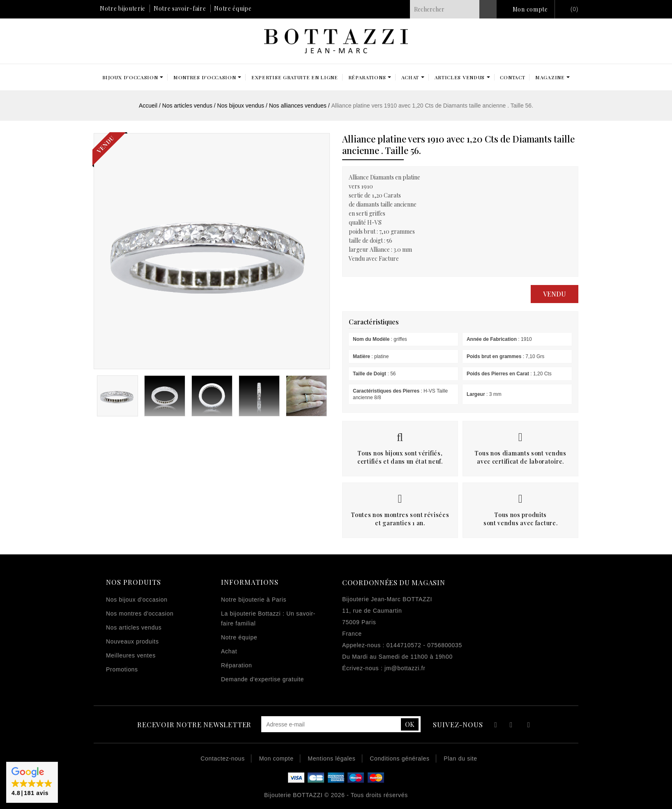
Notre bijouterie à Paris (254, 600)
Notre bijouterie (123, 8)
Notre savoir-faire (180, 8)
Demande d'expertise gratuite (262, 679)
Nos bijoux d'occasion (137, 600)
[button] (32, 782)
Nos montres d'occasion (140, 614)
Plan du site (460, 758)
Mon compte (530, 9)
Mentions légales (331, 758)
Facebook (495, 726)
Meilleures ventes (131, 655)
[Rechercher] (453, 9)
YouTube (512, 726)
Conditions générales (400, 758)
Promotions (122, 669)
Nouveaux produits (132, 641)
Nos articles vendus (134, 627)
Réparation (237, 665)
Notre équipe (233, 8)
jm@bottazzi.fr (405, 668)
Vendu (555, 294)
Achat (229, 651)
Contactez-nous (223, 758)
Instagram (529, 726)
